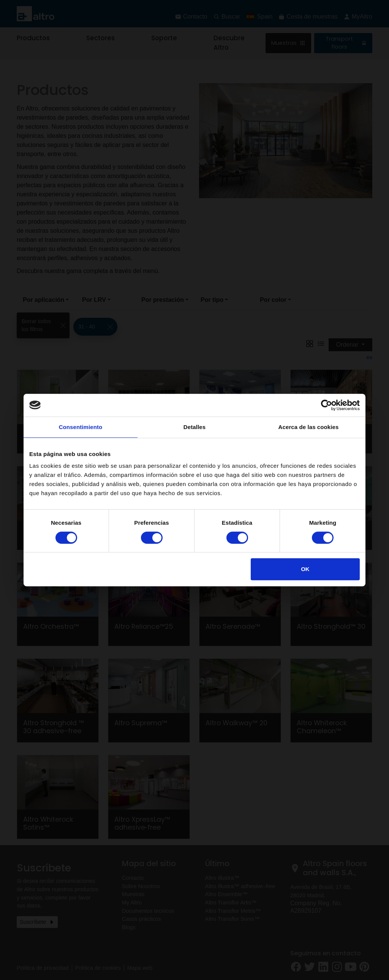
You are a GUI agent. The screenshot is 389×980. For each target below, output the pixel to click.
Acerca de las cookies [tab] (309, 427)
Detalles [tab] (194, 427)
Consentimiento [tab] (81, 427)
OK (305, 569)
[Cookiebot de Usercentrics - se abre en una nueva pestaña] (327, 405)
